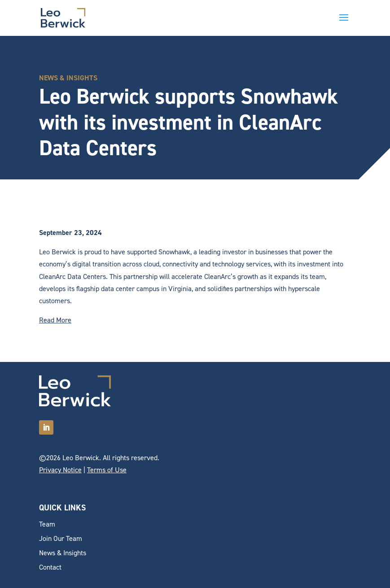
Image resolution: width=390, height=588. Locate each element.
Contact (50, 567)
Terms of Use (107, 470)
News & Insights (63, 553)
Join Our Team (61, 538)
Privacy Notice (60, 470)
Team (47, 524)
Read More (55, 320)
